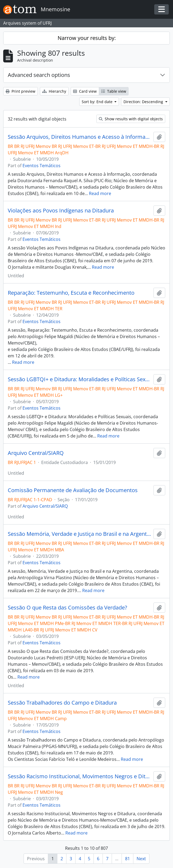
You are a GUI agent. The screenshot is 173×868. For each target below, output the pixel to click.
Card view (85, 91)
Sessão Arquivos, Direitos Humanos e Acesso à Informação (80, 137)
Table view (114, 91)
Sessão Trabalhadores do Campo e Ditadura (62, 703)
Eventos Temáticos (42, 166)
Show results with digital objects (131, 119)
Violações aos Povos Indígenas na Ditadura (61, 211)
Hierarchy (54, 91)
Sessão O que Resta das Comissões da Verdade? (67, 608)
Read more (100, 193)
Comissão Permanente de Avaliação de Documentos (73, 490)
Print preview (20, 91)
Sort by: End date (98, 102)
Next (141, 859)
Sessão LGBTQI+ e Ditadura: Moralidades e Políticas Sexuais (80, 379)
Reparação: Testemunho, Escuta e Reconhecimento (71, 293)
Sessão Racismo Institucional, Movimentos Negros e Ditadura (80, 776)
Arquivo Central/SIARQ (36, 453)
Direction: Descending (144, 102)
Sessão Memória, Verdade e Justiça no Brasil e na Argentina (80, 534)
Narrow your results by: (87, 38)
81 (127, 859)
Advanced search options (39, 75)
